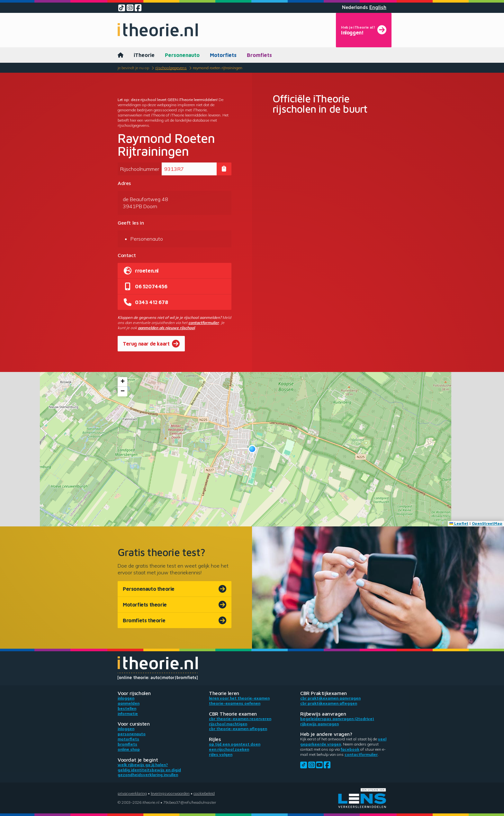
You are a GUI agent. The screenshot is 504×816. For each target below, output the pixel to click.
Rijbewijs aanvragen (319, 724)
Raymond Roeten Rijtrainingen (218, 68)
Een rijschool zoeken (229, 749)
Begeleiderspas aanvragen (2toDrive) (337, 719)
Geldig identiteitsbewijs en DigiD (149, 770)
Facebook (350, 749)
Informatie (128, 714)
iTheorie (144, 55)
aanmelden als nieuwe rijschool (166, 328)
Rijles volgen (221, 754)
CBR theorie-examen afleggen (238, 729)
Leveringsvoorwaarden (170, 793)
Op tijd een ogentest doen (235, 744)
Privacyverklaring (132, 793)
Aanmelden (129, 703)
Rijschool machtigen (228, 724)
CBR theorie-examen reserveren (240, 719)
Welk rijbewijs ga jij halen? (143, 765)
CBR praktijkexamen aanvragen (330, 698)
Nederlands (355, 7)
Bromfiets (259, 55)
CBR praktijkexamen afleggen (329, 703)
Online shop (129, 749)
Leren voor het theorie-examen (239, 698)
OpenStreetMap (487, 523)
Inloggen (126, 698)
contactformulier (204, 323)
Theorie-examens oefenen (235, 703)
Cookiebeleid (204, 793)
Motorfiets (223, 55)
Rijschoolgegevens (171, 68)
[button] (252, 449)
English (378, 7)
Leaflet (459, 523)
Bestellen (127, 708)
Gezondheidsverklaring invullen (148, 775)
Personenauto (182, 55)
